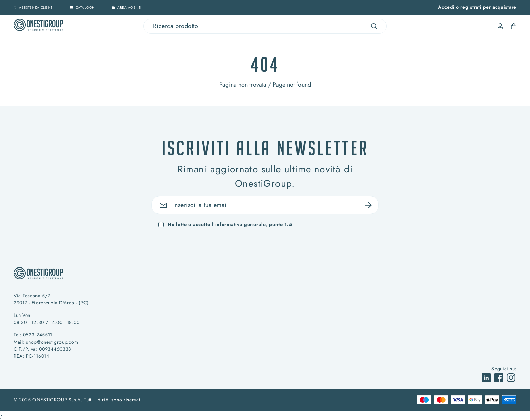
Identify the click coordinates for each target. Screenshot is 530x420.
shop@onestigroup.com (52, 342)
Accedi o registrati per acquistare (477, 7)
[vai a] (487, 377)
